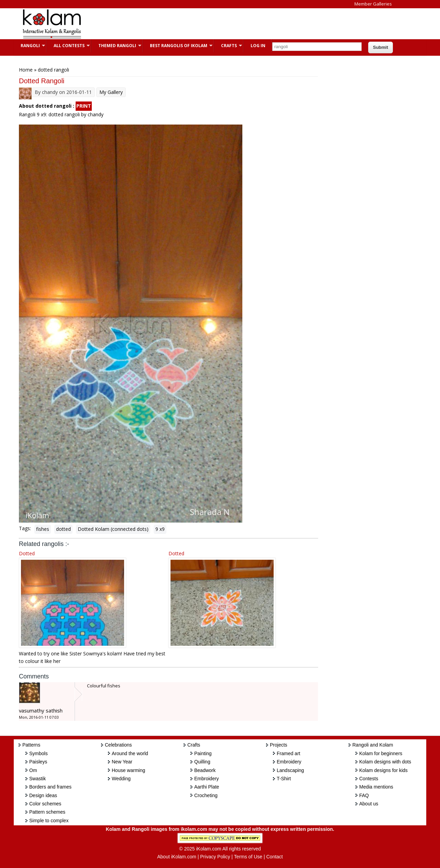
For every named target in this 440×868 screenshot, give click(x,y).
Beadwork (205, 770)
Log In (258, 46)
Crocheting (206, 795)
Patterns (31, 745)
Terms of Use (248, 857)
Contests (369, 779)
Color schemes (45, 804)
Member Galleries (373, 4)
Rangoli (29, 46)
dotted (63, 529)
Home (26, 70)
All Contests (68, 46)
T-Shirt (284, 779)
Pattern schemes (47, 812)
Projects (279, 745)
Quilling (202, 762)
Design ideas (43, 795)
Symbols (38, 753)
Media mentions (376, 787)
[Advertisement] (214, 24)
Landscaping (290, 770)
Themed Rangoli (116, 46)
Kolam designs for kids (383, 770)
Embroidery (207, 779)
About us (369, 804)
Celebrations (118, 745)
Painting (203, 753)
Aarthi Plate (207, 787)
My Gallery (111, 92)
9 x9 (160, 529)
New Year (122, 762)
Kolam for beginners (381, 753)
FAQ (364, 795)
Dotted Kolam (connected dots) (113, 529)
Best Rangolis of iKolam (178, 46)
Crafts (228, 46)
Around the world (130, 753)
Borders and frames (50, 787)
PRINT (84, 106)
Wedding (121, 779)
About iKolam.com (177, 857)
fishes (43, 529)
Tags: (25, 528)
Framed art (288, 753)
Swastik (37, 779)
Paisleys (38, 762)
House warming (128, 770)
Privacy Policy (215, 857)
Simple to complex (49, 821)
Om (33, 770)
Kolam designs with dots (385, 762)
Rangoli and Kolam (373, 745)
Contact (274, 857)
